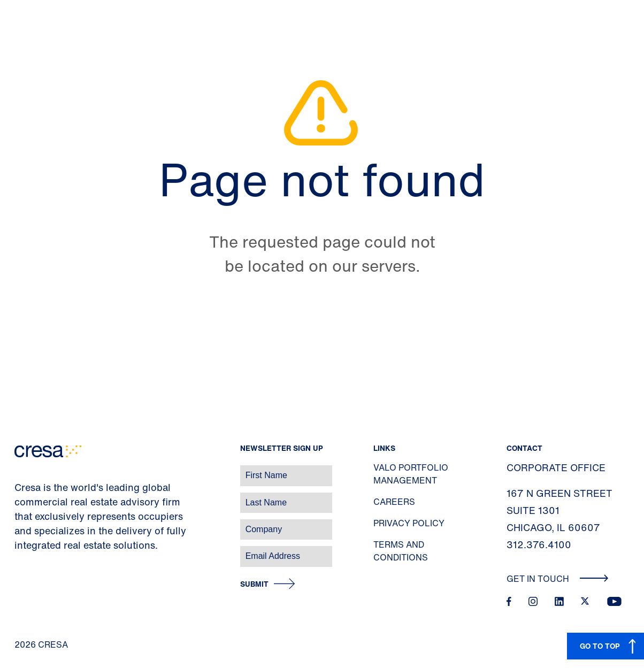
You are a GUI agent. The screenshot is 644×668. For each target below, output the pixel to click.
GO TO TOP (600, 646)
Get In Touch (558, 579)
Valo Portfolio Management (411, 474)
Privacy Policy (409, 523)
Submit (254, 584)
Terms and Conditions (401, 551)
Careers (394, 502)
